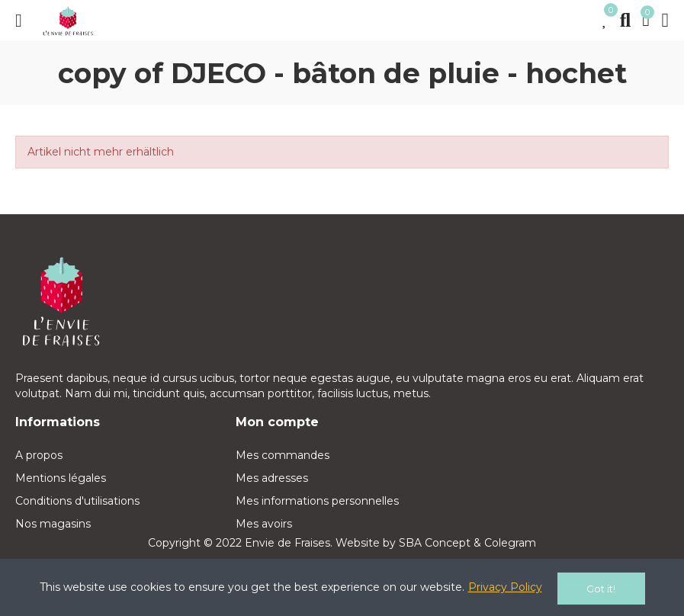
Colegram (510, 543)
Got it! (601, 589)
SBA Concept (435, 543)
